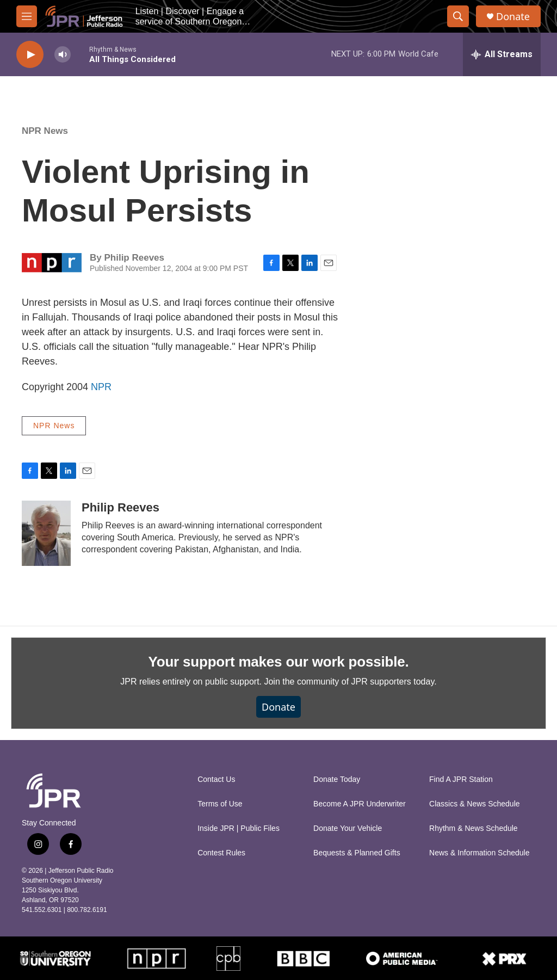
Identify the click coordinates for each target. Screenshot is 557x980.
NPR (101, 387)
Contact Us (216, 779)
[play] (30, 55)
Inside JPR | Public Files (239, 828)
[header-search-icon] (458, 16)
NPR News (45, 131)
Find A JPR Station (461, 779)
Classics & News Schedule (475, 804)
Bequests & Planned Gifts (357, 853)
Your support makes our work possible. (279, 662)
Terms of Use (220, 804)
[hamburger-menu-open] (27, 16)
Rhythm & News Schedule (474, 828)
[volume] (63, 55)
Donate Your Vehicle (348, 828)
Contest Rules (221, 853)
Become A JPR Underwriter (360, 804)
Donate (513, 17)
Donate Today (337, 779)
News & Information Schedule (479, 853)
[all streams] (502, 54)
